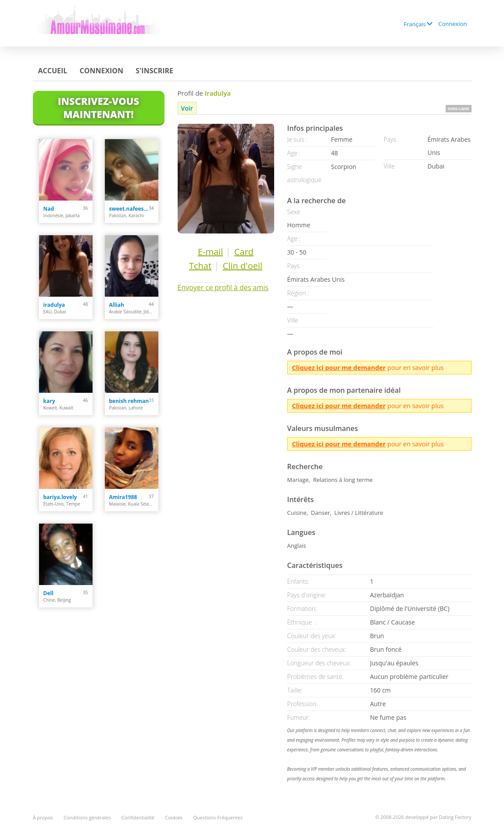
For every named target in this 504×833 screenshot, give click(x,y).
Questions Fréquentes (218, 817)
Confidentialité (138, 817)
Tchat (200, 266)
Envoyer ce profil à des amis (223, 287)
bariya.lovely (60, 497)
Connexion (452, 24)
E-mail (210, 252)
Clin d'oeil (243, 266)
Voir (187, 108)
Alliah (117, 305)
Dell (48, 593)
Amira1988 (123, 497)
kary (49, 401)
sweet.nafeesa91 (129, 209)
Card (244, 252)
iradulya (54, 305)
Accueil (53, 71)
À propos (43, 817)
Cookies (174, 817)
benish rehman (129, 401)
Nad (49, 209)
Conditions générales (87, 817)
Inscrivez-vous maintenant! (98, 108)
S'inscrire (154, 71)
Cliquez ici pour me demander (339, 368)
